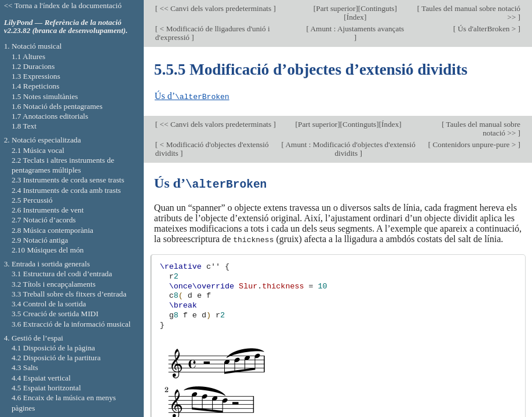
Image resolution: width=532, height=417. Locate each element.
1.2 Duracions (33, 66)
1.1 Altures (28, 56)
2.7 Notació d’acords (44, 220)
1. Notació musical (33, 46)
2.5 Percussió (32, 200)
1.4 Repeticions (36, 86)
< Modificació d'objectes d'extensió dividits (212, 148)
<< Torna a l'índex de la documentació (63, 6)
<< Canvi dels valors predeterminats (215, 8)
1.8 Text (24, 126)
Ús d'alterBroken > (487, 29)
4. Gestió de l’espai (34, 338)
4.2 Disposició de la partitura (56, 358)
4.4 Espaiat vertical (41, 378)
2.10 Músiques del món (48, 250)
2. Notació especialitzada (43, 140)
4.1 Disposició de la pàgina (53, 348)
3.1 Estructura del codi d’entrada (62, 274)
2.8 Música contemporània (52, 230)
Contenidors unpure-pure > (474, 144)
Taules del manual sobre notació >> (470, 13)
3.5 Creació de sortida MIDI (55, 314)
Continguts (377, 8)
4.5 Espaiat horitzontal (46, 388)
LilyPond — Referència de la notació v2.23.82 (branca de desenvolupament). (66, 27)
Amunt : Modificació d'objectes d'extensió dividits (350, 148)
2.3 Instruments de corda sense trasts (68, 180)
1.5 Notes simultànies (45, 96)
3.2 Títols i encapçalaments (54, 284)
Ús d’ (192, 96)
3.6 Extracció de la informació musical (71, 324)
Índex (355, 17)
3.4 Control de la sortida (49, 304)
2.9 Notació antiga (40, 240)
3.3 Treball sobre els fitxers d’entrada (69, 294)
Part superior (336, 8)
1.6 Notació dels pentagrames (57, 106)
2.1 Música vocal (38, 150)
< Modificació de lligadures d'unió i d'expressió (213, 33)
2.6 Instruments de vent (48, 210)
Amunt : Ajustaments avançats (356, 29)
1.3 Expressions (36, 76)
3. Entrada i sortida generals (47, 264)
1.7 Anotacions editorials (50, 116)
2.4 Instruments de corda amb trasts (66, 190)
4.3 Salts (25, 367)
